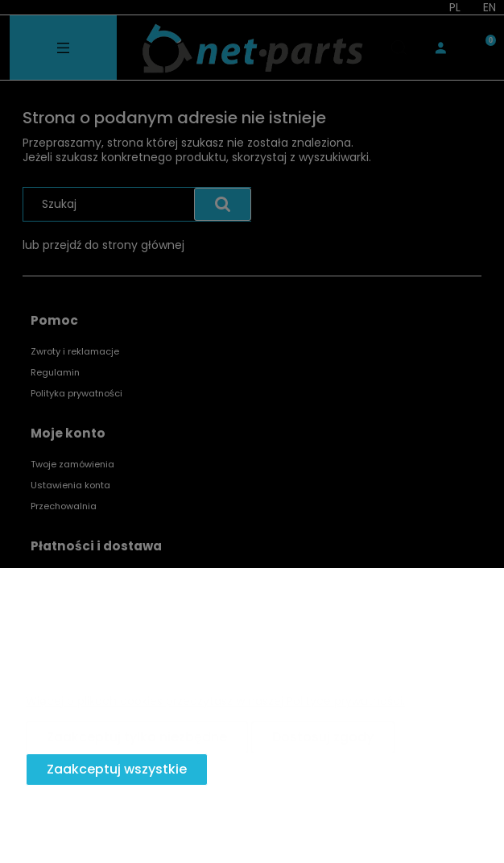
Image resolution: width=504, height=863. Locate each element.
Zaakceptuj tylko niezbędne (137, 737)
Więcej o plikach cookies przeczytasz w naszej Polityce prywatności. (215, 701)
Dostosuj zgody (323, 737)
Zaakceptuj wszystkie (117, 769)
